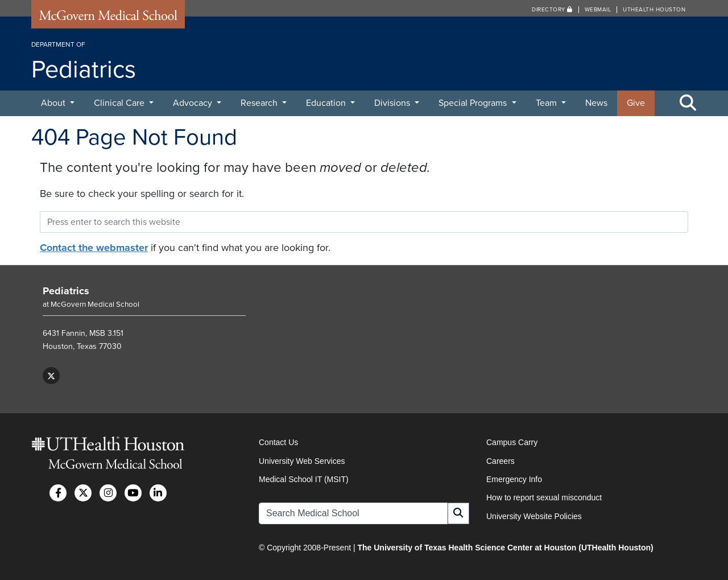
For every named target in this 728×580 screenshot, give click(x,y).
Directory (552, 10)
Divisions (393, 103)
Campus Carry (512, 442)
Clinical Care (120, 103)
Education (327, 103)
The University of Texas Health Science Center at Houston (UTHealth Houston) (505, 548)
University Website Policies (534, 516)
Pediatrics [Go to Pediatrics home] (66, 291)
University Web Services (302, 461)
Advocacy (194, 103)
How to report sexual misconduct (544, 497)
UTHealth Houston (654, 10)
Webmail (598, 10)
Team (547, 103)
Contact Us (278, 442)
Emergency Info (514, 479)
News (596, 103)
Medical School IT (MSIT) (304, 479)
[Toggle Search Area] (688, 104)
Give (636, 103)
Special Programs (474, 103)
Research (260, 103)
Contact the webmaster (94, 248)
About (54, 103)
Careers (500, 461)
